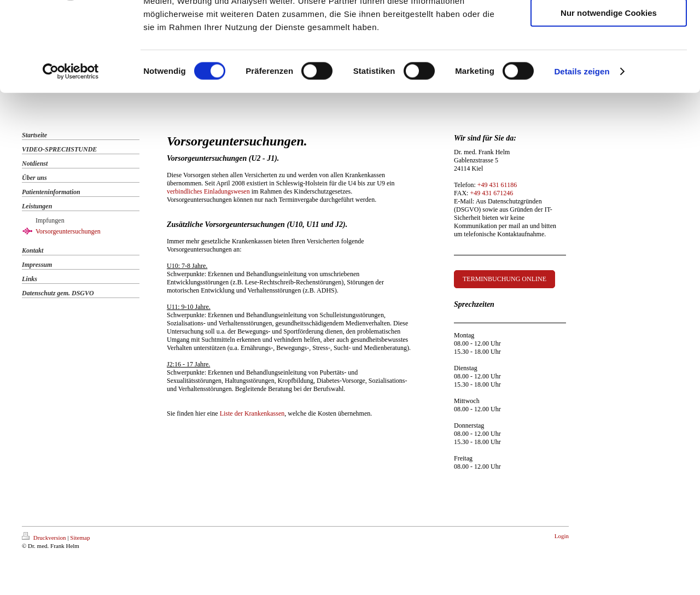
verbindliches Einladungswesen (208, 191)
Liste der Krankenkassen (252, 413)
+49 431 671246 (491, 193)
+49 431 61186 (497, 185)
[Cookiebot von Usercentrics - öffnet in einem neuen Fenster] (71, 150)
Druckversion (45, 538)
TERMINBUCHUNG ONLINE (504, 279)
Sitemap (80, 538)
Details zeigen (582, 150)
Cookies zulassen (609, 27)
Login (562, 536)
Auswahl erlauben (609, 59)
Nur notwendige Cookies (609, 91)
